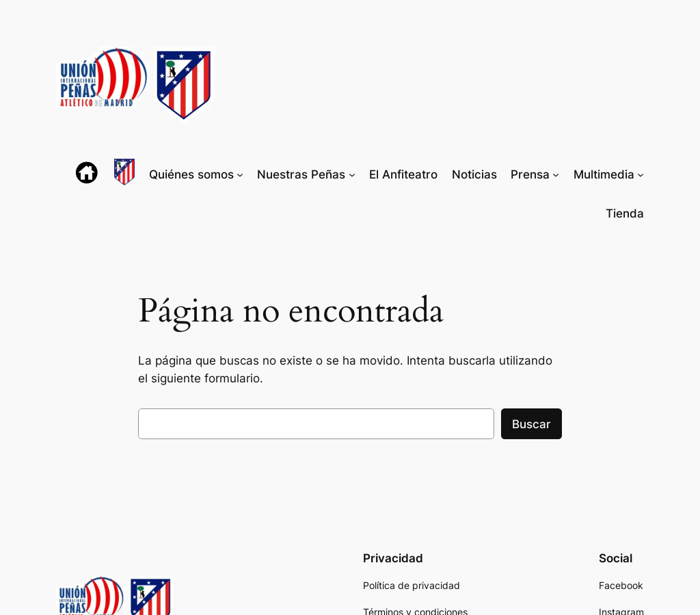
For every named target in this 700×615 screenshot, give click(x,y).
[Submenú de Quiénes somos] (240, 174)
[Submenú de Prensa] (556, 174)
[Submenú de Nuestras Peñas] (352, 174)
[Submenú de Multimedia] (641, 174)
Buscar (531, 424)
